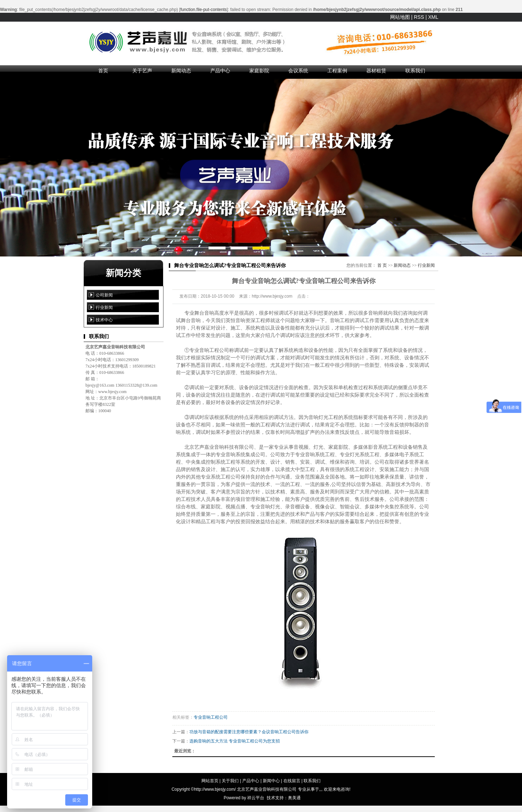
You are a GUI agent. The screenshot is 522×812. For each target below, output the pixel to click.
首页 (103, 71)
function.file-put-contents (204, 10)
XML (433, 17)
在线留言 (292, 781)
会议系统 (298, 71)
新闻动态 (181, 71)
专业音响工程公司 (211, 717)
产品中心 (220, 71)
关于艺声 (142, 71)
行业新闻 (104, 308)
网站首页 (210, 781)
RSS (419, 17)
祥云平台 (256, 798)
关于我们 (230, 781)
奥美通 (294, 798)
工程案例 (337, 71)
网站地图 (400, 17)
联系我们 (415, 71)
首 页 (382, 265)
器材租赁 (376, 71)
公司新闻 (104, 295)
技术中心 (104, 320)
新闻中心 (271, 781)
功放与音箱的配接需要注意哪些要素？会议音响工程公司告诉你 (249, 732)
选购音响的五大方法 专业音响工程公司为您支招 (235, 741)
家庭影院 (259, 71)
